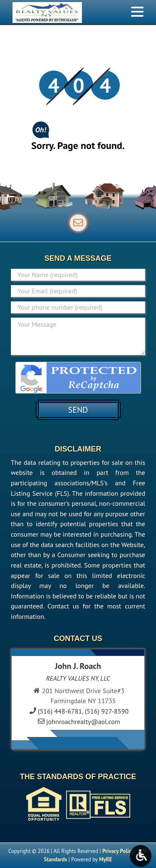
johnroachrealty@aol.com (83, 722)
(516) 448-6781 (60, 711)
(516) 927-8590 (107, 711)
